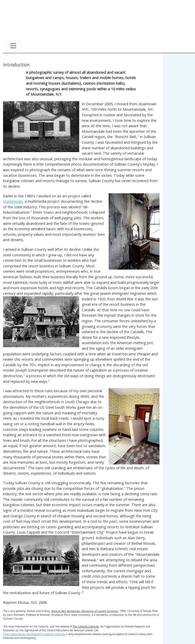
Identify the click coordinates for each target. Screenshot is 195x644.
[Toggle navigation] (13, 46)
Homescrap (13, 201)
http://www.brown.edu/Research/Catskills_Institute (34, 634)
